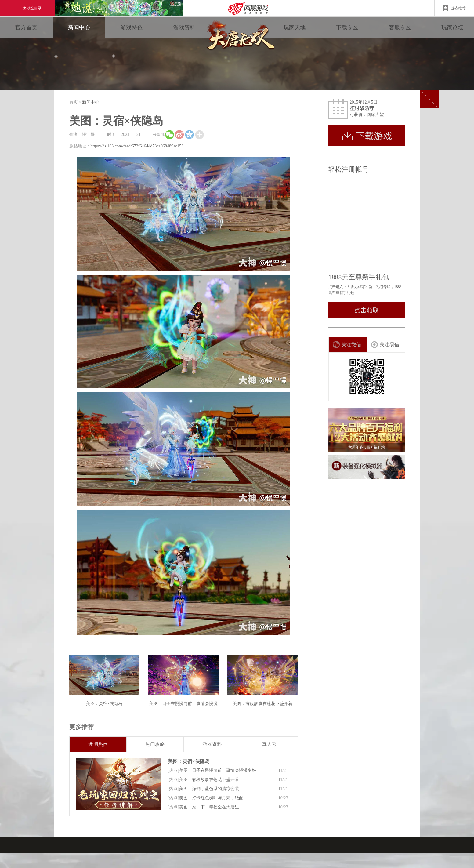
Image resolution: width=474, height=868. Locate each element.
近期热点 (98, 744)
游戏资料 (184, 27)
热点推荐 (454, 8)
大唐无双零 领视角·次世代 (239, 37)
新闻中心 (79, 27)
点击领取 (367, 310)
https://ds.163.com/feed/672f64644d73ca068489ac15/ (137, 146)
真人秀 (269, 744)
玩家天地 (295, 27)
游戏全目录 (27, 8)
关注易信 (385, 345)
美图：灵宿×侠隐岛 (189, 761)
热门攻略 (155, 744)
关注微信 (347, 345)
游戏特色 (132, 27)
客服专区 (400, 27)
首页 (74, 102)
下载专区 (347, 27)
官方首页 (26, 27)
